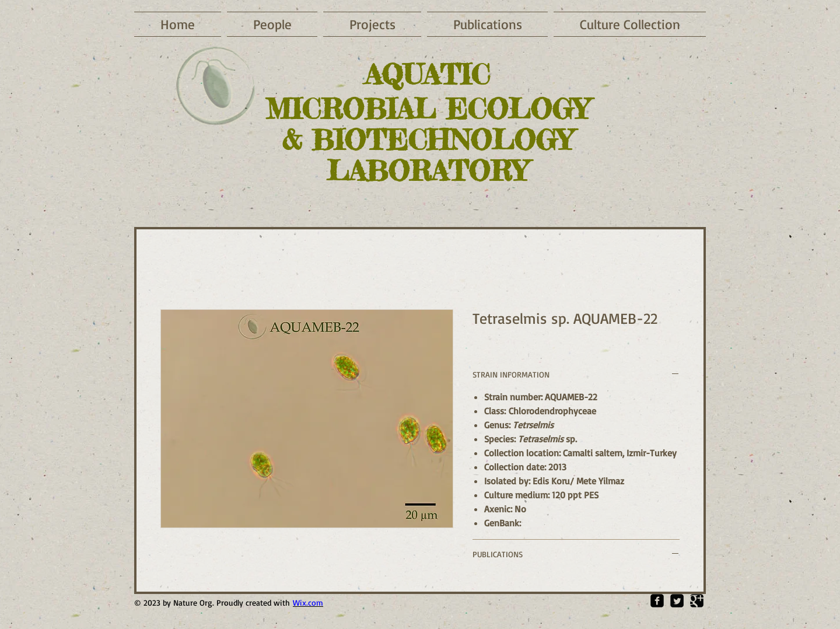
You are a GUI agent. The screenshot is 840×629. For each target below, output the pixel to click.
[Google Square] (697, 601)
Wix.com (308, 602)
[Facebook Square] (657, 601)
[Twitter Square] (677, 601)
